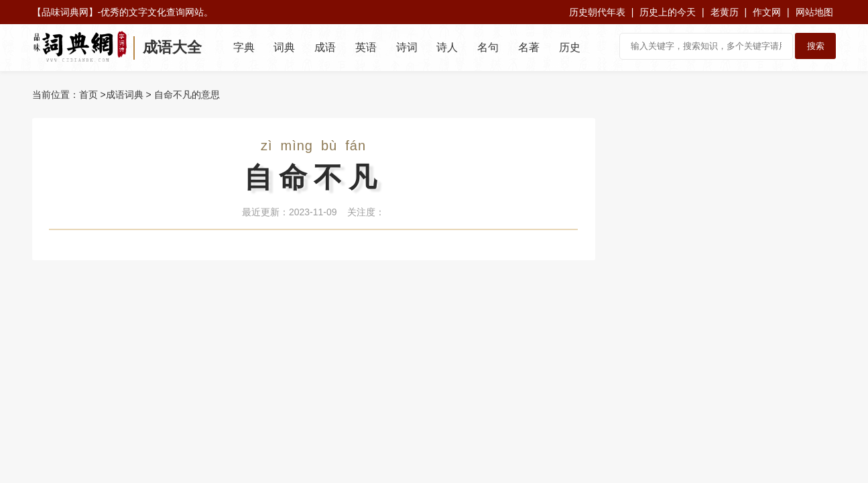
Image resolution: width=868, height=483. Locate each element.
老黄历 (725, 12)
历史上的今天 (668, 12)
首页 (88, 95)
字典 (244, 47)
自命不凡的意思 (187, 95)
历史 (570, 47)
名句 (488, 47)
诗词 (407, 47)
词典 (284, 47)
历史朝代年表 (597, 12)
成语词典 (125, 95)
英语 (366, 47)
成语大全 (172, 47)
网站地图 (814, 12)
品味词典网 (65, 12)
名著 (529, 47)
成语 (325, 47)
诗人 (447, 47)
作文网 (767, 12)
